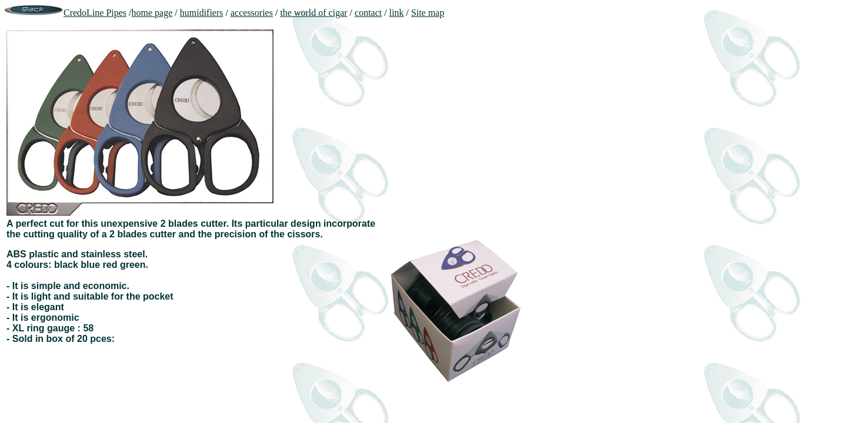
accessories (252, 13)
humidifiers (202, 13)
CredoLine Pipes (95, 13)
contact (368, 13)
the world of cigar (313, 13)
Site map (428, 13)
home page (152, 13)
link (397, 13)
